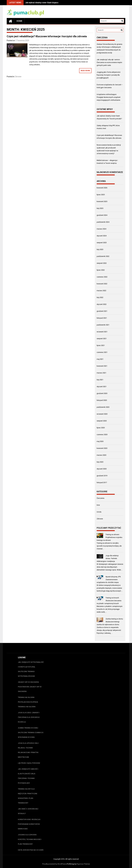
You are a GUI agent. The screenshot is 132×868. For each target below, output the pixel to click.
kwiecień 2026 (102, 188)
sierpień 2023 (102, 243)
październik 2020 (103, 407)
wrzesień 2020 (102, 414)
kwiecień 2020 (102, 448)
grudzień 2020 (102, 393)
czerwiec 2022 (102, 277)
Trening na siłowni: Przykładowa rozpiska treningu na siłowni (110, 537)
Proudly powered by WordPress (54, 864)
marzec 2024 (101, 229)
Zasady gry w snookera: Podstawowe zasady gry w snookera (30, 687)
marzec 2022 (101, 291)
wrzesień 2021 (102, 332)
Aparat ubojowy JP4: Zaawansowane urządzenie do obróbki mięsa (109, 580)
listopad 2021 (102, 318)
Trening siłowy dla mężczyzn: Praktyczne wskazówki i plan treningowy (28, 796)
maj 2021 (100, 359)
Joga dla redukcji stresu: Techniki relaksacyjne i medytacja (108, 558)
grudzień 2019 (102, 476)
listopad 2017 (102, 483)
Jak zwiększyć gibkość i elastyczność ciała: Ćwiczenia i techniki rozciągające (28, 776)
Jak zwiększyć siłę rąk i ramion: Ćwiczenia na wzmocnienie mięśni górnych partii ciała (109, 62)
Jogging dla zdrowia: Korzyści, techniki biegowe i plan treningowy (30, 839)
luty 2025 (100, 208)
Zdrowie (18, 77)
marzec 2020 (101, 455)
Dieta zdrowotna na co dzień (31, 850)
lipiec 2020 (101, 428)
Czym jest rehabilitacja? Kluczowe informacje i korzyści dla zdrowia (47, 36)
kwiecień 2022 (102, 284)
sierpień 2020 (102, 421)
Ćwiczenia (100, 498)
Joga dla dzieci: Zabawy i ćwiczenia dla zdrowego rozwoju (29, 717)
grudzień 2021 (102, 311)
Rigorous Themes (83, 864)
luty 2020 (100, 462)
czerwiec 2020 (102, 435)
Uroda (99, 512)
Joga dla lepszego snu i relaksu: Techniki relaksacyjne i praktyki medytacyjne (28, 750)
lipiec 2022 (101, 270)
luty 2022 (100, 297)
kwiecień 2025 (102, 201)
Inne (98, 505)
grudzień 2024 (102, 215)
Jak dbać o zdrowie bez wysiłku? (28, 811)
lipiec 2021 (101, 345)
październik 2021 (103, 325)
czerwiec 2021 (102, 352)
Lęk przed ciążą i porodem (29, 763)
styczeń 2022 (102, 304)
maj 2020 (100, 441)
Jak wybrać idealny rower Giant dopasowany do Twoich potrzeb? (53, 3)
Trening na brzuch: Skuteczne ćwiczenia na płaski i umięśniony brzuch (109, 601)
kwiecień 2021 (102, 366)
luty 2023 (100, 249)
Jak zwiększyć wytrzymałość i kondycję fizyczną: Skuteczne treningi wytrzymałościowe (31, 669)
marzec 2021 (101, 373)
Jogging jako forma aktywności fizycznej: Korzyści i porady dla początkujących (109, 75)
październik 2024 (103, 222)
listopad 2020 (102, 400)
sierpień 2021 (102, 339)
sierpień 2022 (102, 263)
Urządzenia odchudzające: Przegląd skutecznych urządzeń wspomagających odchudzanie (109, 97)
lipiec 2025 (101, 195)
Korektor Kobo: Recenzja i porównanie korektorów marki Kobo (29, 824)
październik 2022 (103, 256)
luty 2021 (100, 380)
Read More (85, 71)
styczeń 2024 (102, 236)
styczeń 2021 (102, 387)
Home (19, 21)
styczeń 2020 (102, 469)
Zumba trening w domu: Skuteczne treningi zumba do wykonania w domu (110, 622)
